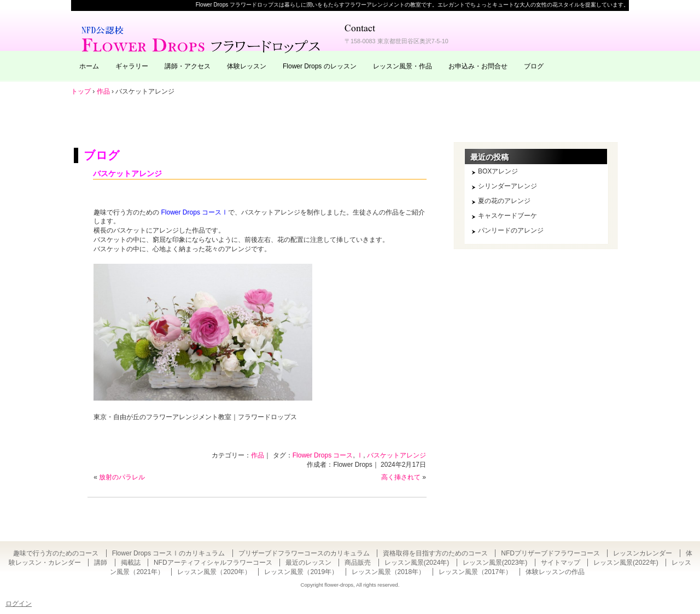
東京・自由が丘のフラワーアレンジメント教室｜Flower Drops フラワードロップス (202, 38)
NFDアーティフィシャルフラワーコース (213, 563)
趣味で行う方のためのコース (56, 553)
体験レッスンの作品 (555, 572)
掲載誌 (131, 563)
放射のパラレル (122, 477)
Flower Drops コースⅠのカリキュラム (169, 553)
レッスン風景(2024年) (417, 563)
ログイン (19, 604)
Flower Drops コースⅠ (195, 212)
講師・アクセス (188, 66)
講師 (101, 563)
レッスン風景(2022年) (626, 563)
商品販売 (358, 563)
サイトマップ (561, 563)
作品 (258, 455)
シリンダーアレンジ (507, 186)
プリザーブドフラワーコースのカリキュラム (304, 553)
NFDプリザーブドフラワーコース (550, 553)
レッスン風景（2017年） (476, 572)
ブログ (534, 66)
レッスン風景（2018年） (389, 572)
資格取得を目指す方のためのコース (435, 553)
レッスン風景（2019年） (301, 572)
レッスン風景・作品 (402, 66)
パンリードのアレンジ (511, 230)
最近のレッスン (308, 563)
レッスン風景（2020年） (214, 572)
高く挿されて (401, 477)
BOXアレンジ (498, 171)
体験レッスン (247, 66)
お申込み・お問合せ (478, 66)
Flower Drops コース (323, 455)
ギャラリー (132, 66)
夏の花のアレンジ (504, 201)
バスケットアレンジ (127, 173)
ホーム (89, 66)
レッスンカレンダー (643, 553)
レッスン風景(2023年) (495, 563)
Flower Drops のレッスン (320, 66)
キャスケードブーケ (507, 216)
